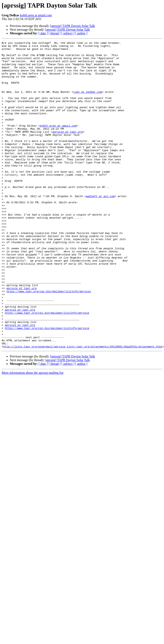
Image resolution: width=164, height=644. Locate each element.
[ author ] (81, 33)
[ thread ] (55, 33)
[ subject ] (68, 33)
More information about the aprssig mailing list (33, 434)
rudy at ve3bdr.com (88, 102)
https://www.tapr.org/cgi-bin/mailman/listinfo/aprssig (48, 342)
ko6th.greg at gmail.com (36, 15)
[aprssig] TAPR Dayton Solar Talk (72, 26)
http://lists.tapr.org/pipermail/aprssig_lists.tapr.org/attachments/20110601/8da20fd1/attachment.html (83, 408)
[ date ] (43, 33)
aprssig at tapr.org (68, 150)
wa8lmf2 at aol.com (100, 227)
